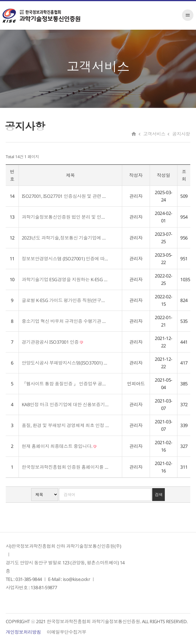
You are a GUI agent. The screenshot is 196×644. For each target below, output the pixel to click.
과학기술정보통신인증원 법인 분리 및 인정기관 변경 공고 (66, 217)
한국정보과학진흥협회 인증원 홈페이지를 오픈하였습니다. (66, 467)
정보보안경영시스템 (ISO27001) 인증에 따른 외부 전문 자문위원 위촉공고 (66, 259)
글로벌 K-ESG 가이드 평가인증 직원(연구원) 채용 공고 (66, 300)
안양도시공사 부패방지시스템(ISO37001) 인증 (66, 363)
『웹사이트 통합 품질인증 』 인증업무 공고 (66, 384)
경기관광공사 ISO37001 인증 (52, 342)
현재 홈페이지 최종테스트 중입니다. (59, 446)
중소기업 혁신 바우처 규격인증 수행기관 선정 (66, 321)
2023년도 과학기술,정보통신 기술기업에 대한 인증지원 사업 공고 (66, 238)
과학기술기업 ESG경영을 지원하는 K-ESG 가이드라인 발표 (66, 279)
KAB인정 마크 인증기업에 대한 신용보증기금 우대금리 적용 (66, 404)
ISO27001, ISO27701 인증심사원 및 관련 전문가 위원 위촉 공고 (66, 196)
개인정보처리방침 (23, 632)
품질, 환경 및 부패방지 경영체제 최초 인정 (66, 425)
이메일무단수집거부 (66, 632)
